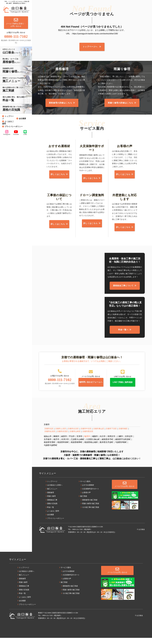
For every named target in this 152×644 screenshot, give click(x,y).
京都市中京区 (86, 435)
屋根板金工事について (123, 289)
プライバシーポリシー (14, 126)
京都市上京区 (61, 435)
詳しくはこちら (59, 176)
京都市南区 (123, 435)
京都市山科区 (75, 438)
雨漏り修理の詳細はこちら (121, 104)
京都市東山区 (99, 435)
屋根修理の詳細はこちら (61, 104)
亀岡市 (87, 442)
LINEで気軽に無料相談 (123, 387)
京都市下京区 (111, 435)
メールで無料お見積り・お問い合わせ (16, 22)
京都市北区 (49, 435)
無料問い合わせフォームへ (91, 387)
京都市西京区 (88, 438)
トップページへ (91, 47)
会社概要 (22, 119)
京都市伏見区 (62, 438)
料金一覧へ (123, 334)
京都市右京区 (50, 438)
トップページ (8, 117)
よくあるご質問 (8, 123)
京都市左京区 (73, 435)
